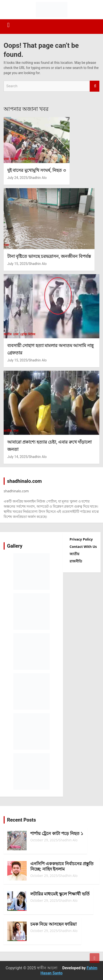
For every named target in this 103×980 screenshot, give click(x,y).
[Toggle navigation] (8, 25)
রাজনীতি (76, 561)
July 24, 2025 (17, 178)
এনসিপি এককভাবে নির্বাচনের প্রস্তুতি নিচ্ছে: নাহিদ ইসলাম (62, 866)
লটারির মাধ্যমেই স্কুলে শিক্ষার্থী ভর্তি (60, 894)
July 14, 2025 (17, 457)
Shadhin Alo (38, 178)
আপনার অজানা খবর (26, 109)
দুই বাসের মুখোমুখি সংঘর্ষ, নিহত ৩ (37, 170)
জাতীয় (14, 159)
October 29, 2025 (44, 840)
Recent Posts (21, 820)
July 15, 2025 (17, 264)
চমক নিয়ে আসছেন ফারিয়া (53, 924)
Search (95, 86)
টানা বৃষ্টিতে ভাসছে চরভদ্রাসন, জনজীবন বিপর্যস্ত (49, 256)
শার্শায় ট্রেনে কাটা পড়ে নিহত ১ (57, 833)
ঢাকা (6, 159)
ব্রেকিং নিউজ (28, 159)
